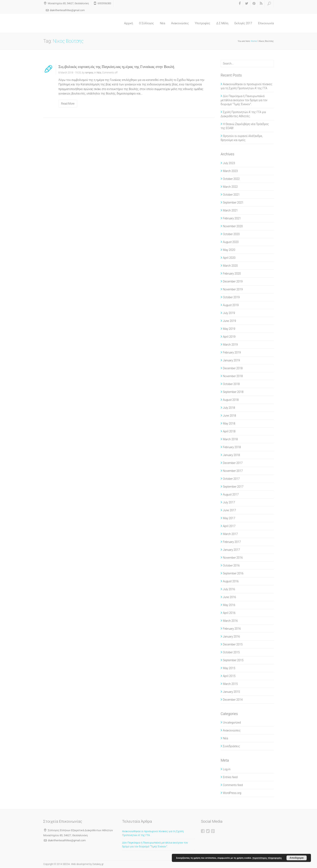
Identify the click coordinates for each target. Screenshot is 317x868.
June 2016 (230, 597)
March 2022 (230, 187)
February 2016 (232, 629)
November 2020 (233, 226)
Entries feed (230, 777)
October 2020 (231, 234)
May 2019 (229, 329)
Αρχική (129, 23)
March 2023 (230, 171)
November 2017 (233, 471)
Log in (227, 769)
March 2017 (230, 534)
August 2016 (231, 581)
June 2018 (230, 416)
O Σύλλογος (147, 23)
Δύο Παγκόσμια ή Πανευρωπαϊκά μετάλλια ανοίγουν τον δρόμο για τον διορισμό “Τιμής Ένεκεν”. (244, 100)
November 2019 (233, 289)
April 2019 (229, 337)
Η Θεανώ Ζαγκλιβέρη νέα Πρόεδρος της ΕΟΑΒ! (245, 126)
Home (254, 41)
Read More (68, 104)
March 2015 (230, 684)
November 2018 (233, 376)
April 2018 (229, 431)
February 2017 (232, 542)
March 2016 (230, 621)
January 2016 (231, 637)
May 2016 (229, 605)
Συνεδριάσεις (231, 746)
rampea (89, 73)
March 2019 (230, 345)
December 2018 (233, 368)
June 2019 (230, 321)
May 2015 (229, 668)
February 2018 (232, 447)
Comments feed (233, 785)
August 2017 (231, 494)
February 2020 (232, 274)
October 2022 (231, 179)
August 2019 (231, 305)
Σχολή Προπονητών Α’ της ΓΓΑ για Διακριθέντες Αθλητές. (243, 114)
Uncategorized (232, 723)
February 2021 (232, 218)
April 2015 (229, 676)
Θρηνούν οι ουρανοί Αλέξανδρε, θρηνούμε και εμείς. (242, 138)
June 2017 (230, 510)
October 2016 (231, 566)
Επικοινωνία (266, 23)
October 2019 (231, 297)
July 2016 (229, 589)
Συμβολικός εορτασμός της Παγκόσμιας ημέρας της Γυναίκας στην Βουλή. (117, 67)
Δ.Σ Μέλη (222, 23)
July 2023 (229, 163)
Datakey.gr (98, 864)
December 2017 (233, 463)
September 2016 (233, 573)
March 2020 (230, 266)
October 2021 (231, 195)
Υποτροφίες (203, 23)
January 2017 (231, 550)
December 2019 (233, 281)
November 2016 (233, 558)
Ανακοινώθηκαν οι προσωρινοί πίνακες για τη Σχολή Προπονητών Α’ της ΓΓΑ (247, 86)
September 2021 (233, 203)
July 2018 (229, 408)
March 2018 (230, 439)
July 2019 (229, 313)
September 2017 (233, 487)
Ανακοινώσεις (180, 23)
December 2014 (233, 700)
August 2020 (231, 242)
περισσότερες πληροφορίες (267, 858)
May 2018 (229, 423)
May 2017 (229, 518)
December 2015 (233, 644)
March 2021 (230, 210)
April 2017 (229, 526)
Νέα (162, 23)
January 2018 (231, 455)
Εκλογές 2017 (243, 23)
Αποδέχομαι (296, 858)
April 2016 (229, 613)
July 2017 (229, 502)
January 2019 (231, 360)
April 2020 (229, 258)
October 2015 (231, 652)
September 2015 (233, 660)
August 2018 (231, 400)
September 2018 (233, 392)
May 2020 (229, 250)
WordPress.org (232, 793)
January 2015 (231, 692)
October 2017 (231, 479)
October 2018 (231, 384)
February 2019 (232, 352)
